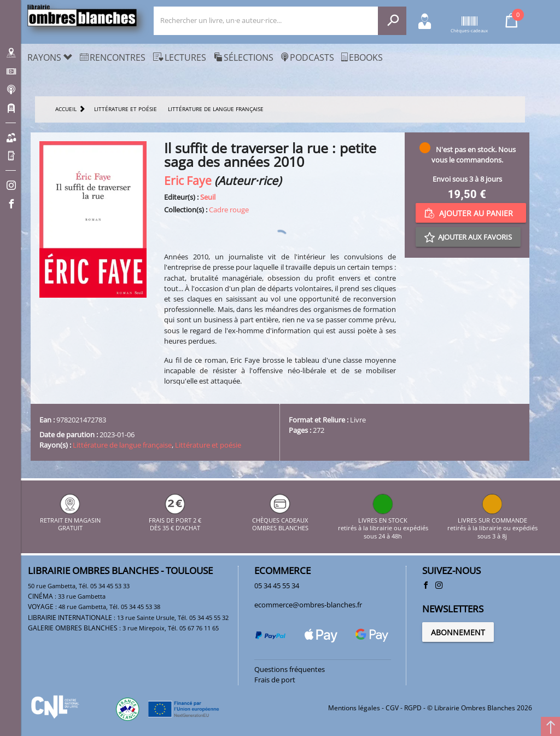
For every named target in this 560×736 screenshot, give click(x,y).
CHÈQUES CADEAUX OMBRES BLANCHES (280, 520)
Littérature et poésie (208, 445)
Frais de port (275, 680)
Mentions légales (354, 708)
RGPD (413, 708)
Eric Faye (188, 180)
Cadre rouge (229, 210)
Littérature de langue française (122, 445)
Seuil (208, 197)
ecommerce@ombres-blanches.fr (308, 605)
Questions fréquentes (290, 669)
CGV (392, 708)
